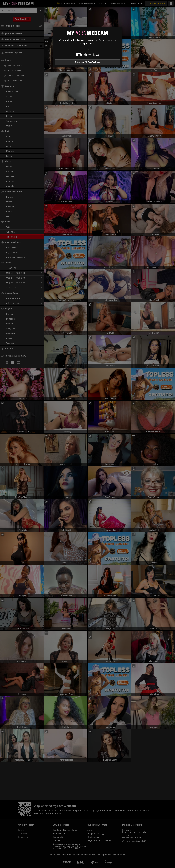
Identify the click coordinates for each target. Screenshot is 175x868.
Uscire (87, 49)
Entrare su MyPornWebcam (88, 62)
